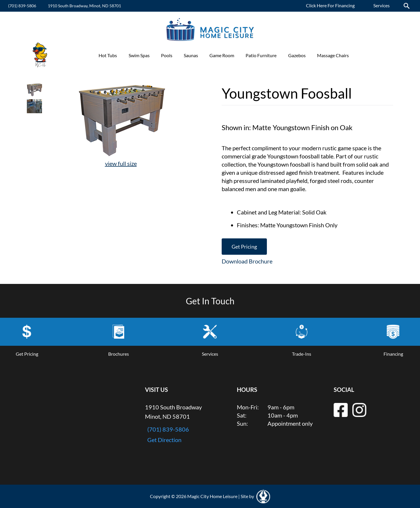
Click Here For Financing (330, 5)
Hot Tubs (108, 55)
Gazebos (297, 55)
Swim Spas (139, 55)
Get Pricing (244, 247)
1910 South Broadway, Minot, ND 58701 (84, 6)
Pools (167, 55)
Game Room (222, 55)
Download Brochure (247, 261)
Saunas (191, 55)
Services (381, 5)
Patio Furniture (261, 55)
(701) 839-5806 (22, 6)
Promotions (372, 55)
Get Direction (164, 440)
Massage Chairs (333, 55)
